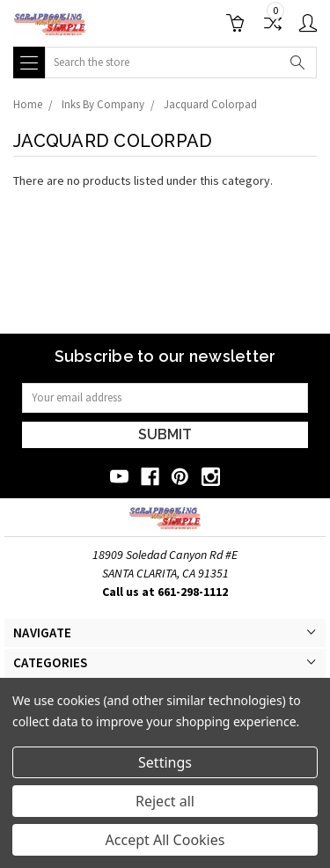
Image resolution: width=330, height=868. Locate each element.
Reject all (165, 801)
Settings (165, 762)
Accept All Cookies (165, 840)
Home (28, 104)
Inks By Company (103, 104)
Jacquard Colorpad (210, 104)
